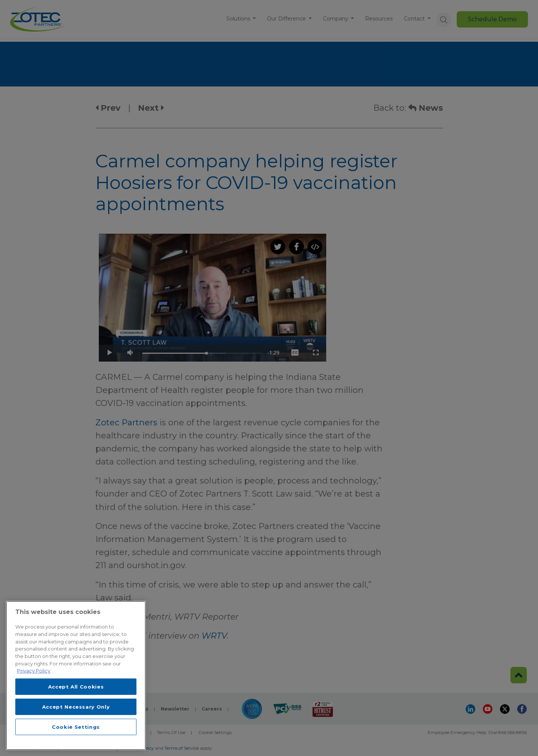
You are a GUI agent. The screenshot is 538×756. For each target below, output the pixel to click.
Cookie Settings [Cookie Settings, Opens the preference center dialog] (76, 727)
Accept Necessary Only (76, 707)
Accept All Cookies (76, 687)
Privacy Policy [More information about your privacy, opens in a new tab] (34, 671)
